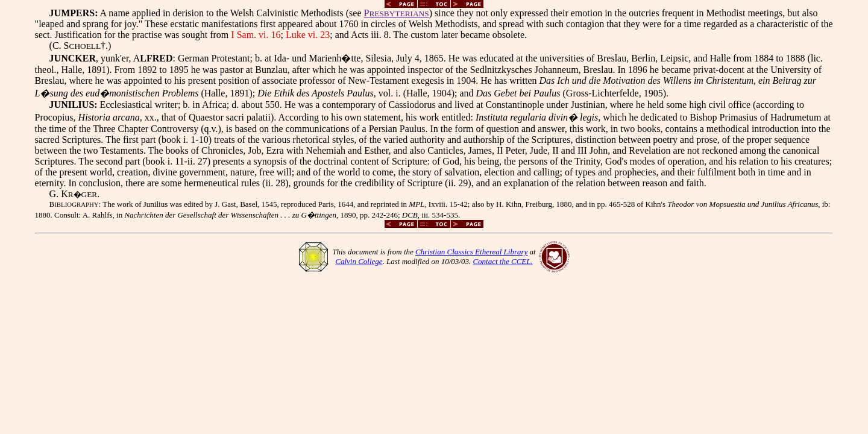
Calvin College (359, 261)
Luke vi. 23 (308, 35)
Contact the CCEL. (502, 261)
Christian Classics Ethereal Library (471, 252)
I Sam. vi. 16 (256, 35)
